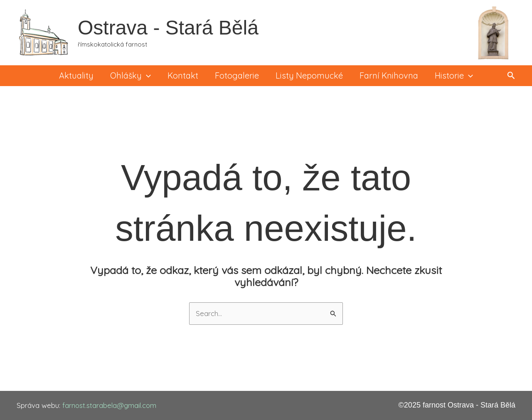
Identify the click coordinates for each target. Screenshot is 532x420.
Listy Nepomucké (309, 75)
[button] (511, 76)
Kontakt (183, 75)
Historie (454, 76)
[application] (146, 76)
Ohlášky (131, 76)
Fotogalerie (237, 75)
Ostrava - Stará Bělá (168, 28)
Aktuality (76, 75)
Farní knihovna (389, 75)
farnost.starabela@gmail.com (110, 405)
